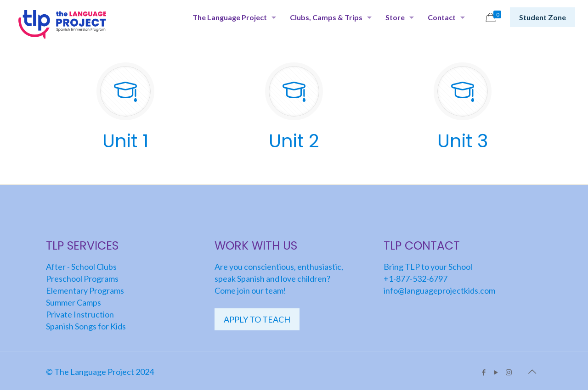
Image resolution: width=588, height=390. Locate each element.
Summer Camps (73, 302)
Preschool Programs (82, 279)
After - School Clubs (81, 267)
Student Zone (543, 17)
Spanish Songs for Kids (86, 326)
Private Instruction (80, 314)
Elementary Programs (85, 290)
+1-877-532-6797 (416, 279)
